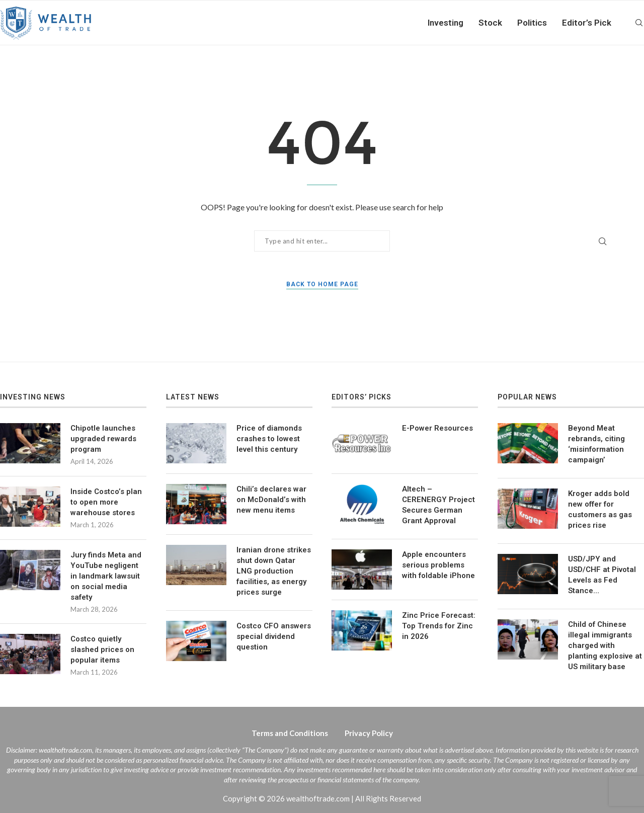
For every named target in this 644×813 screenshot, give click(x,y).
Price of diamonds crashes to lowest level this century (269, 439)
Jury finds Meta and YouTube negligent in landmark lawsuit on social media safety (106, 576)
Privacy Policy (369, 733)
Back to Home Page (322, 284)
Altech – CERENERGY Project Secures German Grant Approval (438, 505)
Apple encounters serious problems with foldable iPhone (438, 565)
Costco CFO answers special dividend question (274, 636)
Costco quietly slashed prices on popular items (102, 649)
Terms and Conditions (290, 733)
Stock (490, 23)
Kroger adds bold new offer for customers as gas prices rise (600, 509)
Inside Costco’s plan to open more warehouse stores (106, 502)
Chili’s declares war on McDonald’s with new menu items (271, 500)
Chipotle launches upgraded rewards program (103, 439)
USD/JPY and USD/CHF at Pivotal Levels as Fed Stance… (602, 575)
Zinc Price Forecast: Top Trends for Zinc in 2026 (439, 626)
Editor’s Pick (587, 23)
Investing (446, 23)
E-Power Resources (437, 428)
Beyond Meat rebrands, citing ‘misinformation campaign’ (596, 444)
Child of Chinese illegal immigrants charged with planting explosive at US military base (605, 645)
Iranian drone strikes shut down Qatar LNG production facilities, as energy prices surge (274, 571)
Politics (532, 23)
